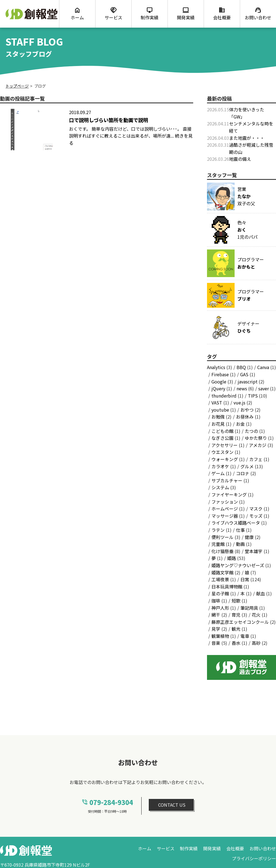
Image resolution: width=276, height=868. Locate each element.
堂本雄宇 (254, 551)
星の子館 (220, 593)
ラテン (218, 530)
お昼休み (245, 417)
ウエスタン (222, 452)
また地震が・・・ (247, 138)
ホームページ (225, 509)
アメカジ (258, 445)
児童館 (218, 544)
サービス (166, 848)
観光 (236, 629)
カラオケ (220, 466)
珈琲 (216, 601)
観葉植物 (220, 636)
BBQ (241, 367)
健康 (249, 537)
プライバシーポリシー (254, 858)
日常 (245, 579)
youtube (220, 410)
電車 (245, 636)
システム (220, 487)
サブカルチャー (227, 480)
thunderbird (224, 396)
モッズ (256, 516)
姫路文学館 (222, 572)
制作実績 (189, 848)
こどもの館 (222, 431)
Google (219, 382)
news (242, 388)
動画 (240, 544)
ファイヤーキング (229, 495)
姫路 (232, 558)
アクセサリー (225, 445)
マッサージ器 (225, 516)
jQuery (218, 388)
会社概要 (235, 848)
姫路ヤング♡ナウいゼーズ (238, 565)
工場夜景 (220, 579)
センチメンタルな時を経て (251, 127)
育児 (236, 615)
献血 (261, 593)
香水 (236, 643)
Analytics (216, 367)
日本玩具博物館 (227, 586)
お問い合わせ (263, 848)
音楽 (216, 643)
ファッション (225, 502)
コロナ (243, 473)
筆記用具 (249, 608)
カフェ (256, 459)
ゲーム (218, 473)
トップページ (17, 86)
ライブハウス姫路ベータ (236, 523)
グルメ (247, 466)
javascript (248, 382)
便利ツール (222, 537)
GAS (244, 374)
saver (264, 388)
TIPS (253, 396)
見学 (216, 629)
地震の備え (240, 159)
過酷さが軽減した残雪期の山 (251, 148)
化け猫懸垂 (222, 551)
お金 (240, 424)
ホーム (145, 848)
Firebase (220, 374)
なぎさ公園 (222, 438)
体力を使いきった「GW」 (247, 113)
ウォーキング (225, 459)
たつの (251, 431)
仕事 (240, 530)
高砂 (256, 643)
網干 (216, 615)
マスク (256, 509)
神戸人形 (220, 608)
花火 (256, 615)
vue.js (239, 403)
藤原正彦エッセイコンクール (240, 622)
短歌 (236, 601)
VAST (217, 403)
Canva (263, 367)
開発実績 (212, 848)
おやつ (247, 410)
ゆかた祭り (256, 438)
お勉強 (218, 417)
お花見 (218, 424)
